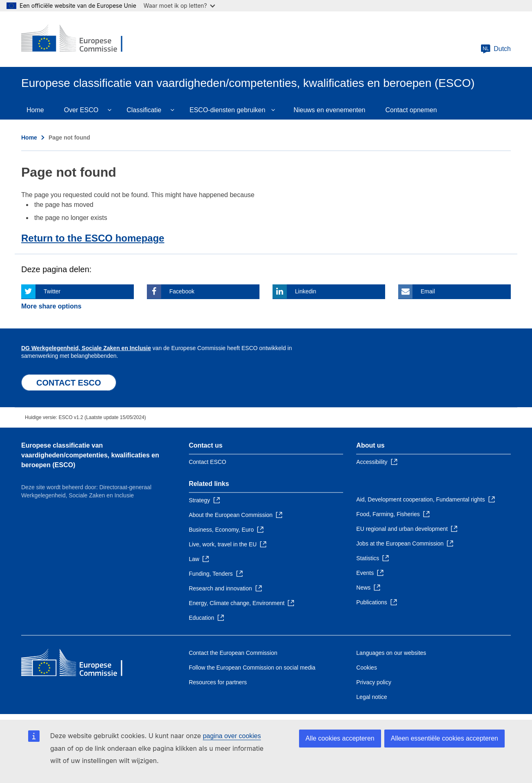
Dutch (496, 49)
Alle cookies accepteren (340, 738)
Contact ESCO (208, 462)
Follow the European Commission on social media (252, 668)
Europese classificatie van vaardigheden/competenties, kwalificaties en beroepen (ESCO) (90, 455)
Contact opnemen (411, 110)
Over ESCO (81, 110)
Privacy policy (374, 682)
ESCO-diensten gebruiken (228, 110)
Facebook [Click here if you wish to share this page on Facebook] (182, 291)
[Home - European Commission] (80, 39)
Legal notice (372, 697)
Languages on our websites (391, 653)
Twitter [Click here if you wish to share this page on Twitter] (52, 291)
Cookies (367, 668)
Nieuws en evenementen (329, 110)
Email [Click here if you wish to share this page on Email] (428, 291)
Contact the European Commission (233, 653)
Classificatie (144, 110)
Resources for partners (218, 682)
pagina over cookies (232, 736)
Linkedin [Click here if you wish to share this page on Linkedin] (306, 291)
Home (35, 110)
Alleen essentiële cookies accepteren (444, 738)
